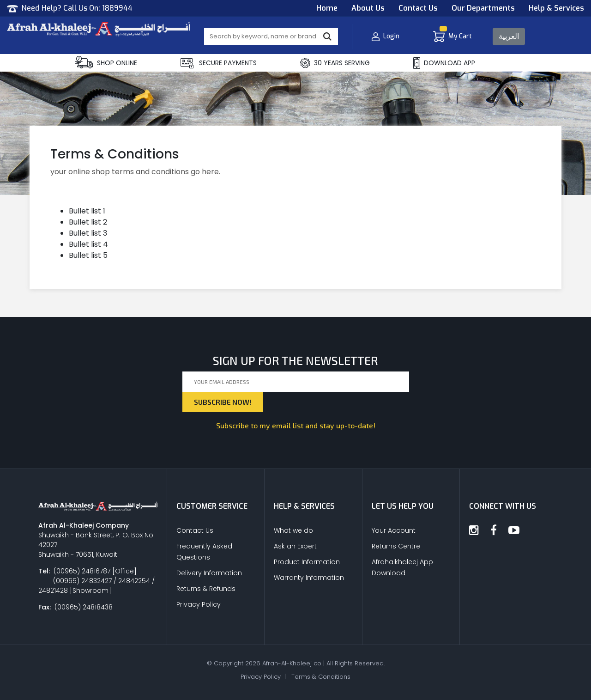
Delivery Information (209, 573)
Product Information (307, 562)
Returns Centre (396, 546)
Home (327, 8)
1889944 (117, 8)
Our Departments (483, 8)
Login (385, 37)
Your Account (394, 530)
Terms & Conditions (321, 677)
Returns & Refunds (206, 589)
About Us (368, 8)
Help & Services (556, 8)
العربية (509, 36)
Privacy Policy (199, 604)
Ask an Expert (295, 546)
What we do (293, 530)
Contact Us (418, 8)
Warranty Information (309, 578)
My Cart (452, 37)
